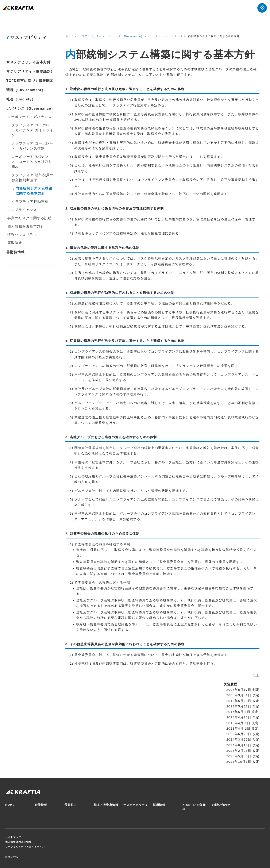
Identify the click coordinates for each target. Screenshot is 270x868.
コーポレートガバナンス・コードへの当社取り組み (32, 162)
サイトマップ (13, 837)
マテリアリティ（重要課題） (30, 71)
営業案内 (70, 805)
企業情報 (41, 805)
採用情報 (159, 805)
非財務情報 (16, 252)
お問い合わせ (221, 805)
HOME (10, 805)
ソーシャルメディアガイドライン (25, 847)
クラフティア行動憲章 (30, 202)
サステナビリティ (90, 36)
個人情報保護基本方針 (26, 226)
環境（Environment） (26, 90)
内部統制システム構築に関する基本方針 (34, 191)
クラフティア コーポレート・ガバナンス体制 (32, 146)
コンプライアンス (22, 210)
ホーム (70, 36)
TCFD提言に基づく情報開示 (30, 81)
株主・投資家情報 (106, 805)
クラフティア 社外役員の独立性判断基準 (32, 178)
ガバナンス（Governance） (125, 36)
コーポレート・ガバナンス (166, 36)
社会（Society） (21, 99)
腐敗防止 (15, 243)
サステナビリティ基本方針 (28, 62)
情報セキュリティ (22, 235)
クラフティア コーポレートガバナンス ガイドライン (32, 130)
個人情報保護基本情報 (18, 842)
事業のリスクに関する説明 (30, 218)
